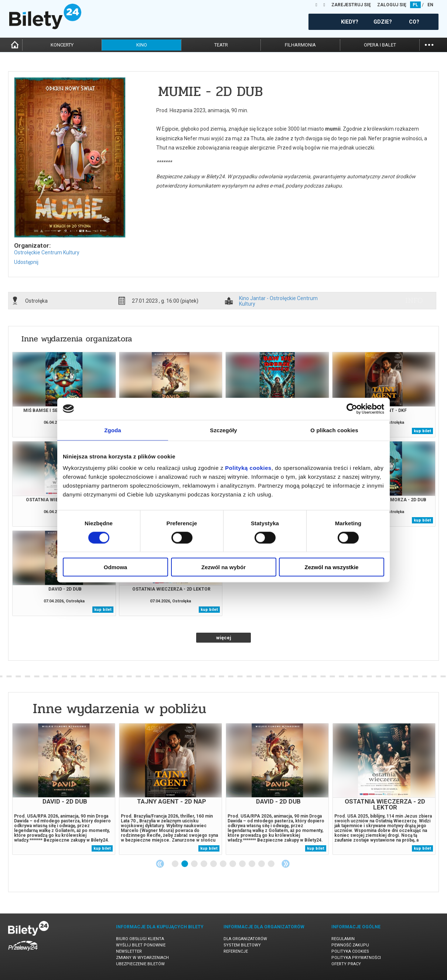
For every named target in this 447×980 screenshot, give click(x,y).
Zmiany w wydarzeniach (142, 958)
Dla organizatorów (245, 939)
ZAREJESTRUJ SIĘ (351, 5)
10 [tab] (262, 864)
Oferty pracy (346, 964)
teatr (221, 45)
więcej (224, 638)
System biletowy (242, 945)
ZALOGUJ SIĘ (392, 5)
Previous (160, 864)
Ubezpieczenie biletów (140, 964)
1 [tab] (175, 864)
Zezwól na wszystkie (332, 567)
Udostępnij (26, 262)
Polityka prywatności (356, 958)
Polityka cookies (350, 951)
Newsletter (129, 951)
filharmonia (300, 45)
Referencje (236, 951)
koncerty (62, 45)
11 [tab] (272, 864)
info (414, 300)
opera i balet (380, 45)
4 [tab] (204, 864)
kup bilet (422, 431)
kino (142, 45)
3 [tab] (195, 864)
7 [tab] (233, 864)
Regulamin (343, 939)
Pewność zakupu (350, 945)
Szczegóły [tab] (223, 430)
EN (430, 5)
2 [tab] (185, 864)
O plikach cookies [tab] (334, 430)
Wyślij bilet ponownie (141, 945)
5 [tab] (214, 864)
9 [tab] (252, 864)
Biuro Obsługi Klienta (140, 939)
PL (415, 5)
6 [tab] (223, 864)
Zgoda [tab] (113, 430)
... (429, 44)
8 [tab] (243, 864)
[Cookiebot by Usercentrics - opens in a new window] (352, 409)
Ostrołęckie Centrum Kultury (47, 252)
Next (286, 864)
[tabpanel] (64, 789)
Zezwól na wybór (223, 567)
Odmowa (115, 567)
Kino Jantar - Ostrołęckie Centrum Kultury (278, 301)
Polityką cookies (248, 468)
